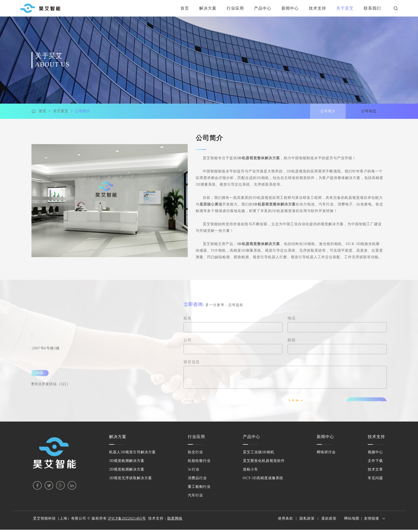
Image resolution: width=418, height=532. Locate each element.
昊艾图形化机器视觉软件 (264, 461)
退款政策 (329, 518)
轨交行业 (195, 452)
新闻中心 (290, 8)
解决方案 (208, 8)
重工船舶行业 (199, 487)
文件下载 (375, 461)
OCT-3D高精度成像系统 (263, 478)
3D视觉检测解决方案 (127, 461)
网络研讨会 (326, 452)
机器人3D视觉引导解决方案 (132, 452)
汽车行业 (195, 495)
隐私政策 (307, 518)
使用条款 (286, 518)
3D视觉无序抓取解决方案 (131, 478)
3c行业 (194, 469)
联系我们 (372, 8)
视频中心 (375, 452)
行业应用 (235, 8)
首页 (185, 8)
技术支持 (317, 8)
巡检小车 (250, 469)
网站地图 (352, 518)
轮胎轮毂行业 (199, 461)
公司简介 (83, 111)
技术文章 (375, 469)
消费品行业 (197, 478)
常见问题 (375, 478)
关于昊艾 (345, 8)
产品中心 (263, 8)
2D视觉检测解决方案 (127, 469)
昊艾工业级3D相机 (259, 452)
